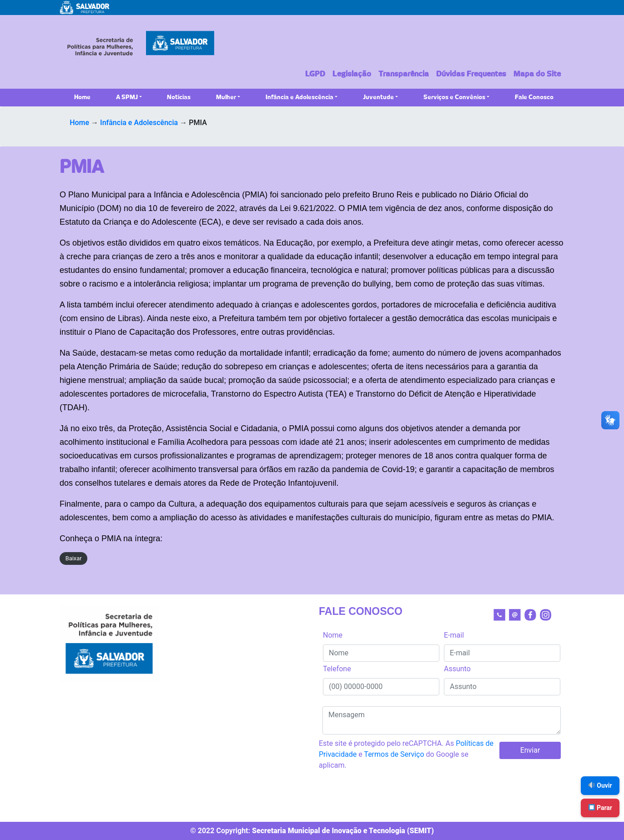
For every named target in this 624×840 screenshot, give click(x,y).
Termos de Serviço (394, 754)
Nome (333, 635)
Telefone (337, 669)
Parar (600, 808)
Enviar (530, 750)
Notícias (179, 98)
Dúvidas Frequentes (471, 74)
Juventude (378, 98)
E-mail (454, 635)
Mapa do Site (537, 74)
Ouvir (600, 785)
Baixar (74, 558)
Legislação (352, 74)
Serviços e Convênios (454, 98)
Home (82, 98)
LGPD (315, 74)
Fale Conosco (534, 98)
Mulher (226, 98)
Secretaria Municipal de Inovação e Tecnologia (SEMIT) (343, 831)
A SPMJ (127, 98)
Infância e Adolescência (299, 98)
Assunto (457, 669)
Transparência (404, 74)
